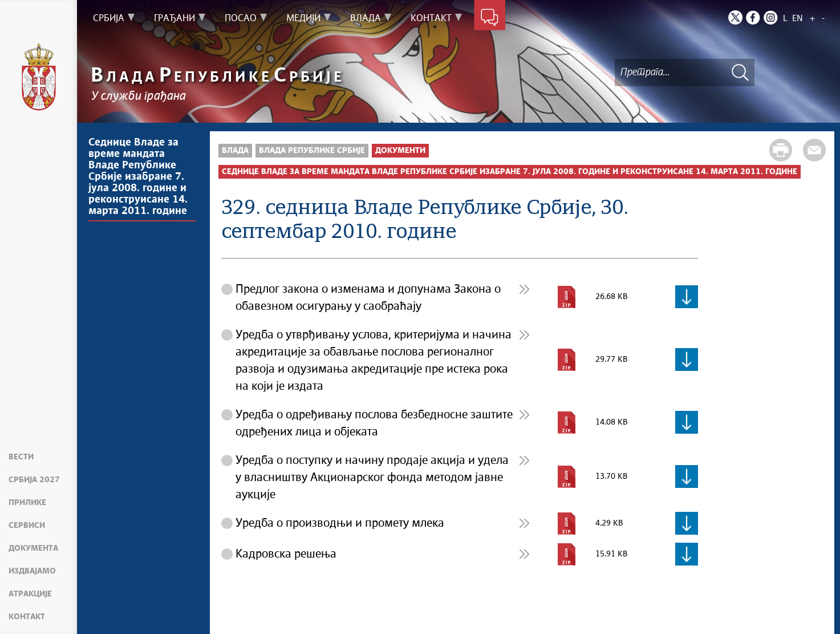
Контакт (27, 617)
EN (798, 19)
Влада (235, 151)
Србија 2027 (34, 480)
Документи (400, 151)
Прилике (27, 503)
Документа (33, 548)
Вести (21, 457)
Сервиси (27, 526)
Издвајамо (32, 571)
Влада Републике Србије (312, 151)
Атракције (30, 594)
